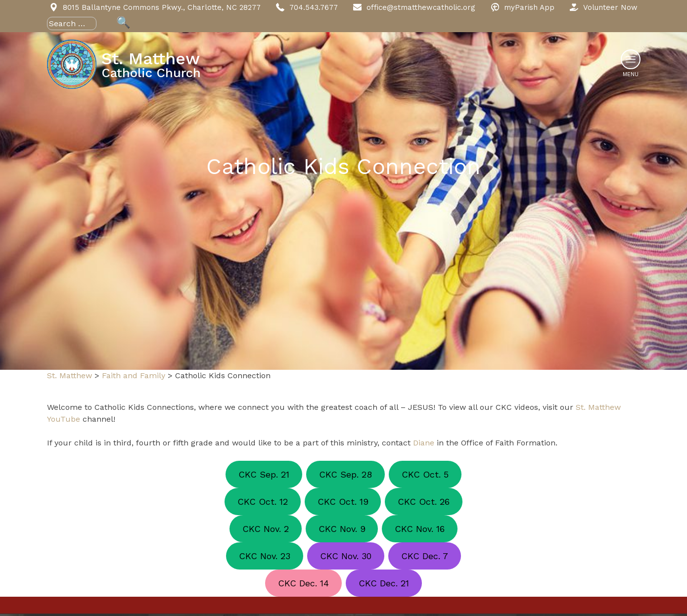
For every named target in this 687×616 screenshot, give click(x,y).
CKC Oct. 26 (424, 502)
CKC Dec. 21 (384, 583)
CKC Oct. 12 (263, 502)
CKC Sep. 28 (345, 474)
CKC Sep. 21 (264, 474)
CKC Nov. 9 (342, 529)
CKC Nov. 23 (265, 556)
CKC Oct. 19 (343, 502)
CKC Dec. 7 (425, 556)
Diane (424, 443)
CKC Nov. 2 (266, 529)
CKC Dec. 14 (303, 583)
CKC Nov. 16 (420, 529)
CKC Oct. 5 (425, 474)
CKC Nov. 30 (346, 556)
